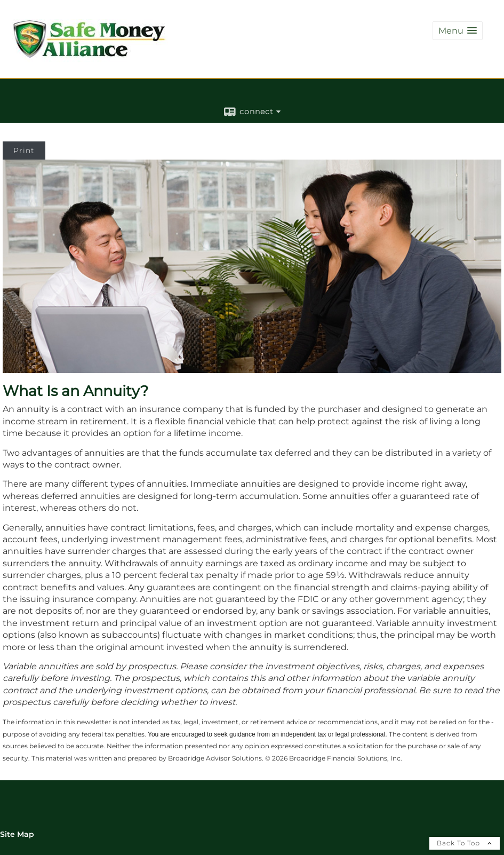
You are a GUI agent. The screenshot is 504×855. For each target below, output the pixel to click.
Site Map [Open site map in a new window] (17, 834)
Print (24, 151)
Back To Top (465, 843)
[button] (458, 31)
